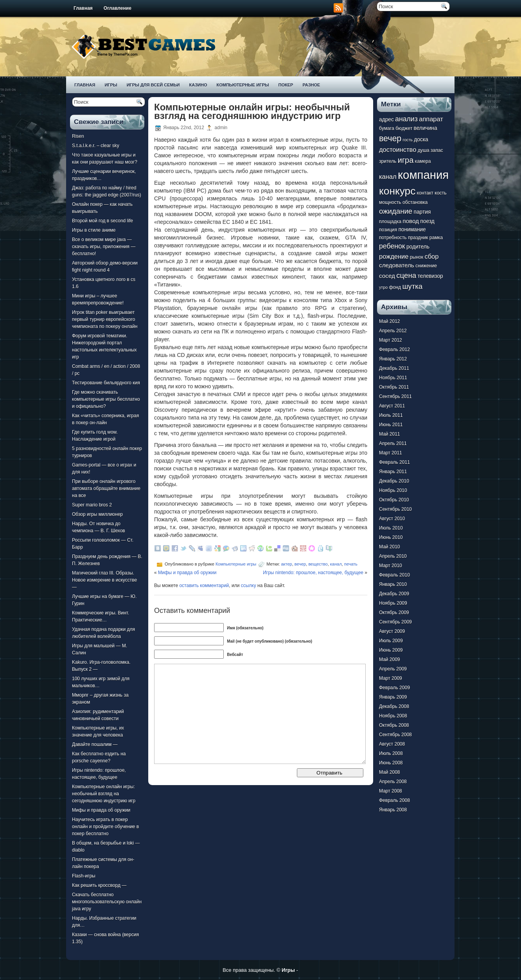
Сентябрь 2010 (395, 509)
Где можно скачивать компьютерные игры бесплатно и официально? (106, 399)
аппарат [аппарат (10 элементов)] (431, 119)
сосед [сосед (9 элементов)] (387, 276)
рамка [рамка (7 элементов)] (436, 238)
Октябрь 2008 (394, 725)
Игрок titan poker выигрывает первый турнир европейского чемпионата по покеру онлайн (105, 319)
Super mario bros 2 (92, 505)
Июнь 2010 (391, 537)
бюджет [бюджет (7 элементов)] (404, 128)
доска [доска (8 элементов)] (421, 140)
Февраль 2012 (394, 349)
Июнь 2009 (391, 650)
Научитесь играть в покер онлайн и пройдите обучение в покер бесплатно (105, 827)
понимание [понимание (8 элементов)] (412, 230)
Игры (111, 85)
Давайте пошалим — (95, 744)
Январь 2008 (393, 810)
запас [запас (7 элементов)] (437, 150)
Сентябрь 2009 (395, 622)
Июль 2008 (391, 753)
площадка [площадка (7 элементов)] (390, 222)
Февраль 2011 (394, 462)
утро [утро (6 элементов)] (383, 287)
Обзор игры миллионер (97, 514)
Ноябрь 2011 (393, 378)
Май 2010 (390, 547)
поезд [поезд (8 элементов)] (427, 221)
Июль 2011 (391, 415)
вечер (300, 564)
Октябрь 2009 (394, 612)
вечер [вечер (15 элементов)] (390, 139)
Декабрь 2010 (394, 481)
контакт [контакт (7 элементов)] (425, 193)
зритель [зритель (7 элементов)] (388, 161)
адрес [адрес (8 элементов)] (386, 120)
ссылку (249, 585)
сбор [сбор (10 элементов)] (431, 256)
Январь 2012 (393, 359)
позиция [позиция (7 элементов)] (388, 230)
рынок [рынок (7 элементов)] (417, 257)
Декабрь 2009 (394, 594)
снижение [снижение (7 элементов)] (426, 266)
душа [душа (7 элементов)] (424, 150)
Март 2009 (391, 678)
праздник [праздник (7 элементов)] (418, 238)
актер (286, 564)
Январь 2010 (393, 584)
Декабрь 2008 (394, 706)
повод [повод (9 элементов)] (411, 221)
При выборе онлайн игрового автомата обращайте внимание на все (106, 488)
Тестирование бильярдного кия (106, 383)
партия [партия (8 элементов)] (422, 212)
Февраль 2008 (394, 800)
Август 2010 (392, 519)
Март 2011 (391, 453)
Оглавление (118, 8)
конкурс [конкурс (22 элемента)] (397, 191)
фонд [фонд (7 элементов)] (395, 287)
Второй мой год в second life (102, 221)
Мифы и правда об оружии (101, 810)
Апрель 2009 (393, 669)
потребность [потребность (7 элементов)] (393, 238)
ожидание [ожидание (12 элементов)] (396, 211)
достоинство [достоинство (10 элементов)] (398, 150)
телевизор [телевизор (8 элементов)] (430, 276)
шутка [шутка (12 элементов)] (412, 286)
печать (351, 564)
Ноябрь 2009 (393, 603)
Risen (78, 136)
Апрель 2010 (393, 556)
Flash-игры (84, 876)
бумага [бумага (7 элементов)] (387, 128)
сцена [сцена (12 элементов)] (406, 275)
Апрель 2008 (393, 782)
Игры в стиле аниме (94, 230)
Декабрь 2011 (394, 368)
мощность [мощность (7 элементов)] (390, 202)
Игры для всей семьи (153, 85)
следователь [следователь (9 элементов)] (397, 265)
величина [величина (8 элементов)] (426, 128)
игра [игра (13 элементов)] (406, 160)
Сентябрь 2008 (395, 735)
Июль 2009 (391, 641)
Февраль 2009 (394, 688)
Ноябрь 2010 (393, 490)
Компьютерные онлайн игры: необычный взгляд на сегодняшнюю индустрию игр (104, 794)
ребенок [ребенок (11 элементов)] (392, 246)
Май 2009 (390, 659)
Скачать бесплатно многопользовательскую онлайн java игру (107, 902)
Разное (311, 85)
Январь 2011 (393, 472)
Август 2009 (392, 631)
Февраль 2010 (394, 575)
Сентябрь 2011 (395, 396)
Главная (83, 8)
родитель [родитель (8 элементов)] (418, 247)
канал (336, 564)
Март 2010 (391, 566)
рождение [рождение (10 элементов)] (394, 256)
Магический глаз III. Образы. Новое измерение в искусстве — (104, 580)
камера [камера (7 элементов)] (423, 161)
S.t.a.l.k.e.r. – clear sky (96, 146)
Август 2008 (392, 744)
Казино (198, 85)
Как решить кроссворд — (99, 885)
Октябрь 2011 (394, 387)
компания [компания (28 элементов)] (423, 175)
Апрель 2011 (393, 443)
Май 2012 (390, 321)
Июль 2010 (391, 528)
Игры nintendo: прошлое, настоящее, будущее (313, 573)
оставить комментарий (204, 585)
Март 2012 (391, 340)
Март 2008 (391, 791)
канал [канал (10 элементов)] (388, 177)
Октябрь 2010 (394, 500)
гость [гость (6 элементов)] (408, 140)
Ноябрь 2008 (393, 716)
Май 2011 (390, 434)
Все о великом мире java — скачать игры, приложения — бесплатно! (104, 247)
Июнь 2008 (391, 763)
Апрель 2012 (393, 331)
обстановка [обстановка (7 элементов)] (415, 202)
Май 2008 (390, 772)
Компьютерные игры (243, 85)
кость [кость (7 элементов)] (440, 193)
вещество (318, 564)
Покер (286, 85)
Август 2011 (392, 406)
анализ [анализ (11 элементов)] (406, 119)
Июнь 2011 (391, 425)
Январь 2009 (393, 697)
